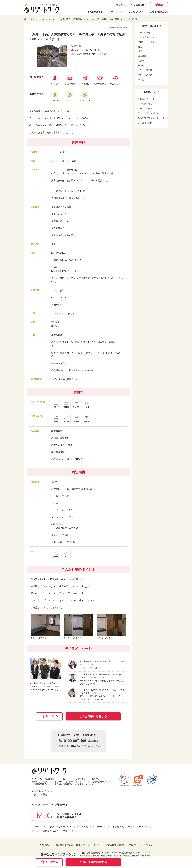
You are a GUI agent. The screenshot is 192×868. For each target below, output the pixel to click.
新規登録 (159, 5)
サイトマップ (146, 845)
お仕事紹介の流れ (159, 12)
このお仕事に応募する (93, 716)
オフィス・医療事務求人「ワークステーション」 (56, 831)
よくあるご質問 (145, 123)
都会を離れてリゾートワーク (151, 118)
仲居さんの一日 (145, 108)
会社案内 (121, 5)
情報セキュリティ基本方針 (89, 845)
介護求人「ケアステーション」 (94, 827)
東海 (32, 19)
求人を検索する (95, 12)
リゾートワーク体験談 (148, 113)
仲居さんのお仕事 (146, 99)
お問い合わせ (46, 845)
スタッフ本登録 (40, 795)
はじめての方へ (136, 12)
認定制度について (41, 791)
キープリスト (116, 12)
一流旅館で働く (145, 104)
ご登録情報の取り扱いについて (121, 845)
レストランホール (47, 19)
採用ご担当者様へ (138, 5)
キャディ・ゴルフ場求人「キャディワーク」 (54, 827)
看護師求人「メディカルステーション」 (133, 827)
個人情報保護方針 (64, 845)
